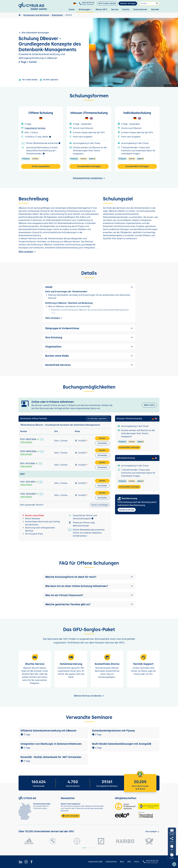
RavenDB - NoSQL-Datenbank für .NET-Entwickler (51, 757)
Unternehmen (140, 9)
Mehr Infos (149, 405)
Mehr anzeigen (28, 252)
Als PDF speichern (49, 80)
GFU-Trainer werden (107, 3)
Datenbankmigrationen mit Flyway (114, 731)
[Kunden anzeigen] (152, 832)
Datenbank (57, 15)
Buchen (102, 438)
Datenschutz (111, 862)
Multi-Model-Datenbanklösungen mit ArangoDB (122, 744)
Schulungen (86, 9)
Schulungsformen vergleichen (89, 178)
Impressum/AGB (95, 862)
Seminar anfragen (128, 3)
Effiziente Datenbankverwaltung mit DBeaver (49, 731)
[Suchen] (149, 3)
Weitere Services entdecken (89, 696)
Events (126, 9)
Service (115, 9)
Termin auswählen (41, 166)
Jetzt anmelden (70, 816)
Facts (137, 862)
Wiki (129, 862)
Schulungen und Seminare (36, 15)
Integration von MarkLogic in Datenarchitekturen (51, 744)
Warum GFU (101, 9)
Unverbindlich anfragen (89, 166)
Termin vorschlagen (100, 505)
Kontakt (155, 9)
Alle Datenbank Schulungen (34, 33)
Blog (122, 862)
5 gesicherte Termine (35, 128)
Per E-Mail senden (28, 80)
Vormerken (102, 443)
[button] (89, 577)
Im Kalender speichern (97, 419)
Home (72, 9)
